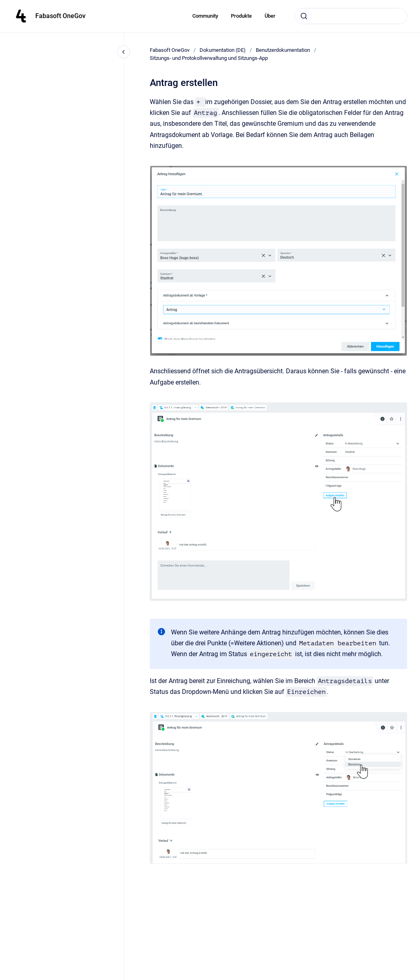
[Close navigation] (124, 52)
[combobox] (351, 16)
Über (270, 16)
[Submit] (304, 16)
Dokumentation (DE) (223, 50)
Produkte (241, 16)
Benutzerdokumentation (283, 50)
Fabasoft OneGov (60, 16)
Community (205, 16)
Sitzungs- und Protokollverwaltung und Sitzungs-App (209, 58)
